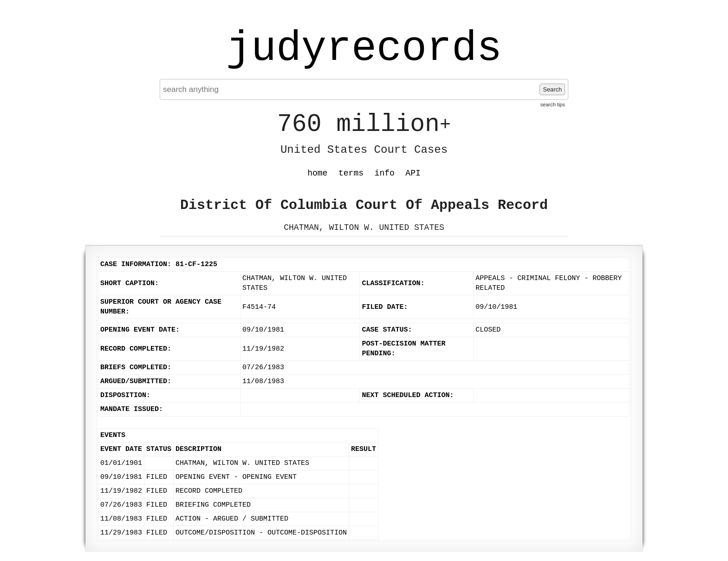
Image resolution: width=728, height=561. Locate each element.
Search (552, 89)
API (413, 173)
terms (351, 173)
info (385, 173)
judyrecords (364, 49)
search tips (553, 104)
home (317, 173)
